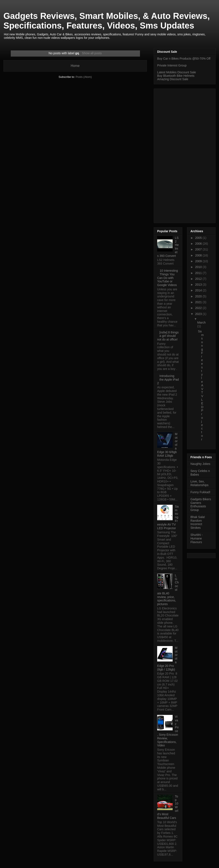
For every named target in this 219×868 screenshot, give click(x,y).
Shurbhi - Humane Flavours (197, 538)
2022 (199, 308)
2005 (199, 238)
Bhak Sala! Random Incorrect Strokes (198, 522)
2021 (199, 302)
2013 (199, 285)
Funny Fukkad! (200, 492)
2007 (199, 249)
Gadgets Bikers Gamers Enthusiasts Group (201, 505)
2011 (199, 273)
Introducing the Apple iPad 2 (168, 380)
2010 (199, 267)
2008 (199, 255)
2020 (199, 296)
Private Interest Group (172, 65)
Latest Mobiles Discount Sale (177, 72)
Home (75, 66)
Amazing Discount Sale (173, 79)
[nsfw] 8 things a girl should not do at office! (168, 336)
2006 (199, 244)
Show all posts (92, 53)
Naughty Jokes (200, 464)
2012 (199, 279)
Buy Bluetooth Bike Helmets (176, 76)
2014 (199, 290)
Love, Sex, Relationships (199, 483)
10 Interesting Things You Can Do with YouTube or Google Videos (167, 278)
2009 (199, 261)
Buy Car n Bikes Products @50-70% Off (184, 59)
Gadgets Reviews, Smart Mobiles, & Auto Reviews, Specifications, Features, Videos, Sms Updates (107, 21)
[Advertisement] (180, 155)
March (202, 322)
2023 (199, 314)
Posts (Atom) (84, 77)
